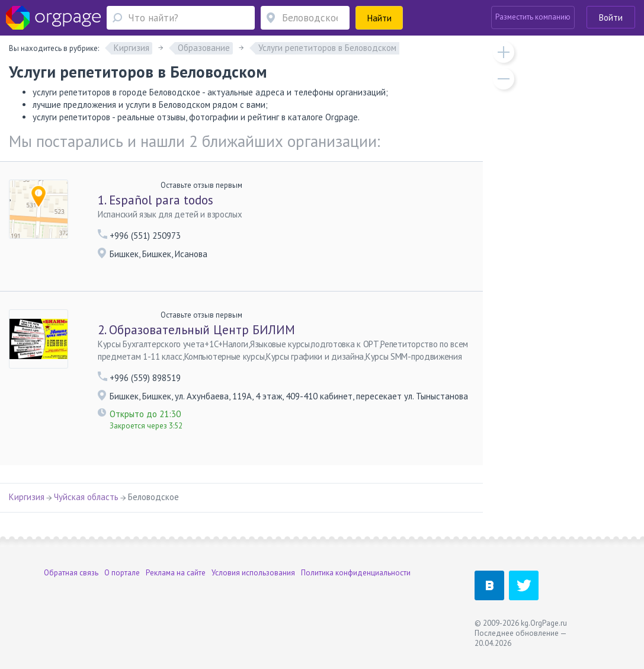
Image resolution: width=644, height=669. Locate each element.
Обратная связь (71, 573)
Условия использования (253, 573)
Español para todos (156, 200)
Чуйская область (86, 497)
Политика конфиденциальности (356, 573)
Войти (611, 17)
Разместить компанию (533, 17)
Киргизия (27, 497)
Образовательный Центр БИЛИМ (196, 330)
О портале (122, 573)
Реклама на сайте (176, 573)
